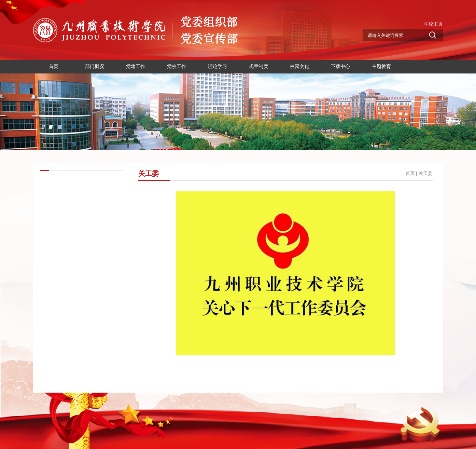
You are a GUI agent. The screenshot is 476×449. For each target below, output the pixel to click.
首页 (410, 173)
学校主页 (433, 24)
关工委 (425, 173)
